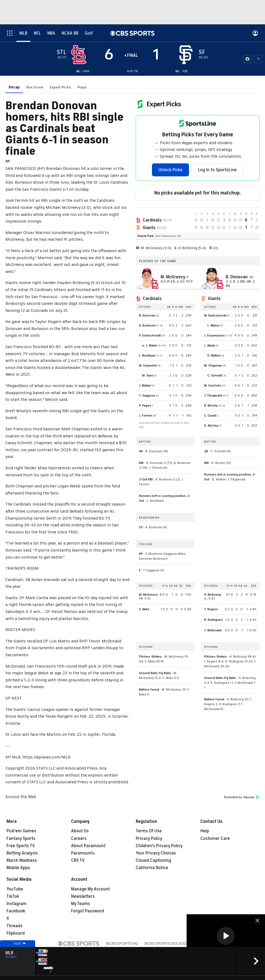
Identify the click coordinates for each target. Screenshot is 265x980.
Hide (18, 954)
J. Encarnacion (214, 335)
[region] (226, 936)
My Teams (81, 904)
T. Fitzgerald (213, 395)
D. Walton (214, 355)
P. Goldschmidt (150, 335)
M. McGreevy (148, 595)
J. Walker (145, 385)
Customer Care (215, 839)
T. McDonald (213, 630)
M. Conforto (213, 385)
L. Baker (152, 345)
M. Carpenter (148, 365)
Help (205, 831)
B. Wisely (211, 405)
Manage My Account (90, 889)
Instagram (16, 904)
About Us (80, 831)
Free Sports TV (21, 846)
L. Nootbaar (147, 355)
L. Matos (213, 325)
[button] (226, 936)
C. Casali (210, 415)
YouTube (15, 889)
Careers (79, 839)
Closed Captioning (153, 860)
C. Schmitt (215, 375)
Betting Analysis (22, 853)
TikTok (13, 896)
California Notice (152, 868)
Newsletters (83, 896)
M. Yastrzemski (215, 315)
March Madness (22, 860)
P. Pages (145, 405)
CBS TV (78, 860)
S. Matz (144, 609)
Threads (14, 926)
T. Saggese (147, 395)
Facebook (16, 911)
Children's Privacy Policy (159, 846)
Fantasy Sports (21, 839)
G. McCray (211, 425)
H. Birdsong (213, 595)
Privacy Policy (149, 839)
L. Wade (210, 345)
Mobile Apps (18, 868)
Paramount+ (83, 853)
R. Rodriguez (213, 620)
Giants (149, 228)
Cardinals (152, 220)
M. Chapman (213, 365)
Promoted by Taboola (242, 797)
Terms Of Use (149, 831)
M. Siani (148, 375)
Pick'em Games (21, 831)
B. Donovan (147, 315)
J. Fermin (146, 415)
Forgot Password (87, 911)
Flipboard (16, 933)
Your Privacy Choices (156, 853)
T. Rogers (211, 609)
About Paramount (88, 846)
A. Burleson (147, 325)
